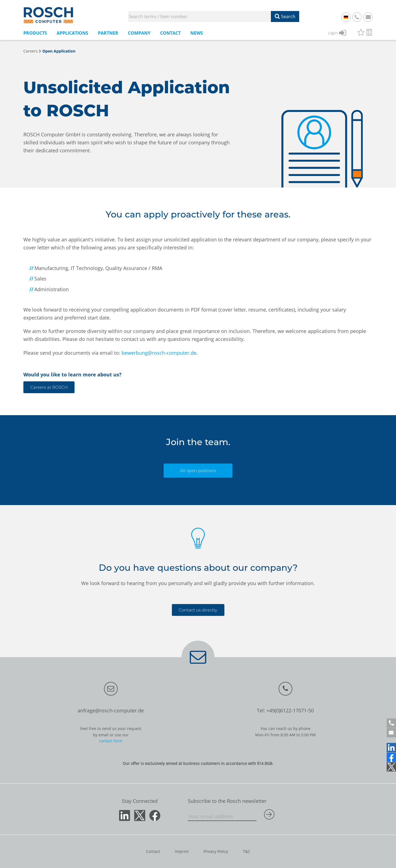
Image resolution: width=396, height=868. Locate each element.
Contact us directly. (198, 610)
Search (285, 16)
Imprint (182, 851)
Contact (170, 33)
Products (35, 33)
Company (139, 33)
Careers (31, 51)
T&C (247, 851)
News (197, 33)
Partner (108, 33)
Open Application (59, 51)
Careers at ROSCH (49, 387)
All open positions (198, 471)
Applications (72, 33)
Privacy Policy (216, 851)
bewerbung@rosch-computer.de (159, 353)
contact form (111, 741)
